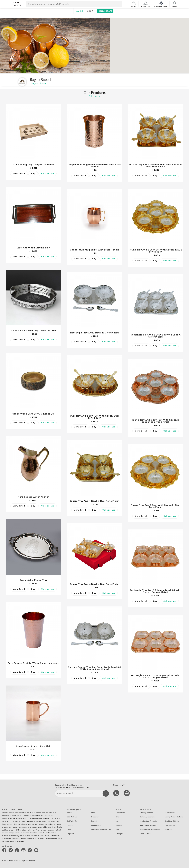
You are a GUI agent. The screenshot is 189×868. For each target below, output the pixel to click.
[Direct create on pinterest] (18, 850)
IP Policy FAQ (170, 813)
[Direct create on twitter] (11, 850)
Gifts (118, 817)
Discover (146, 4)
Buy (33, 174)
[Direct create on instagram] (30, 850)
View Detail (19, 174)
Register (70, 834)
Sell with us (72, 821)
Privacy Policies (147, 813)
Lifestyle (119, 834)
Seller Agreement (147, 817)
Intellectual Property (149, 821)
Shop (135, 4)
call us (117, 793)
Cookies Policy (171, 825)
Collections (120, 813)
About (69, 813)
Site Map (168, 830)
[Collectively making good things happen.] (19, 4)
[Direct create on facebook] (5, 850)
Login (174, 4)
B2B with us (72, 817)
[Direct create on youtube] (37, 850)
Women (119, 825)
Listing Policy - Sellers (174, 817)
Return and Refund (148, 825)
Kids (117, 830)
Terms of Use (146, 834)
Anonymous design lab (101, 830)
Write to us (127, 793)
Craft (93, 813)
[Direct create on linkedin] (24, 850)
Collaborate (161, 4)
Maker (79, 11)
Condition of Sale (172, 821)
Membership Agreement (150, 830)
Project (94, 821)
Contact (70, 825)
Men (117, 821)
